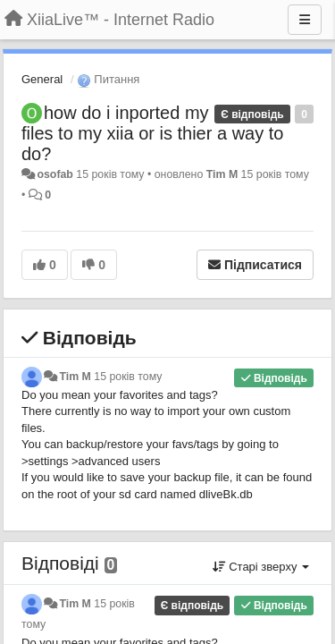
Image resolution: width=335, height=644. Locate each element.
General (42, 79)
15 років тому (128, 377)
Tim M (222, 174)
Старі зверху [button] (261, 567)
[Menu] (305, 20)
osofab (54, 174)
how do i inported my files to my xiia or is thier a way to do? (152, 133)
